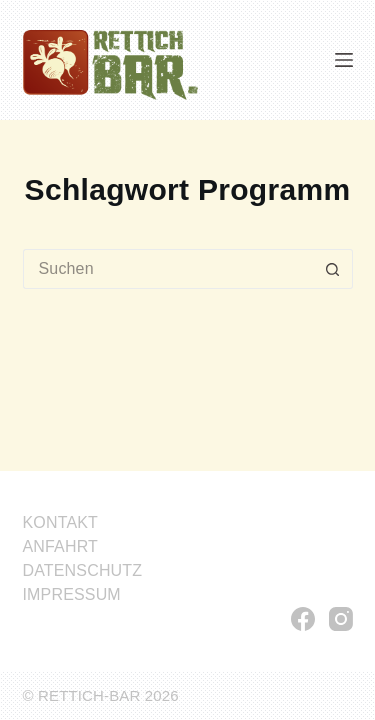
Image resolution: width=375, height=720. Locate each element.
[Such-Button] (333, 269)
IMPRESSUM (72, 594)
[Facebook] (303, 619)
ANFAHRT (61, 546)
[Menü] (344, 60)
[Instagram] (341, 619)
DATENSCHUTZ (83, 570)
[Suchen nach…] (168, 269)
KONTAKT (61, 522)
